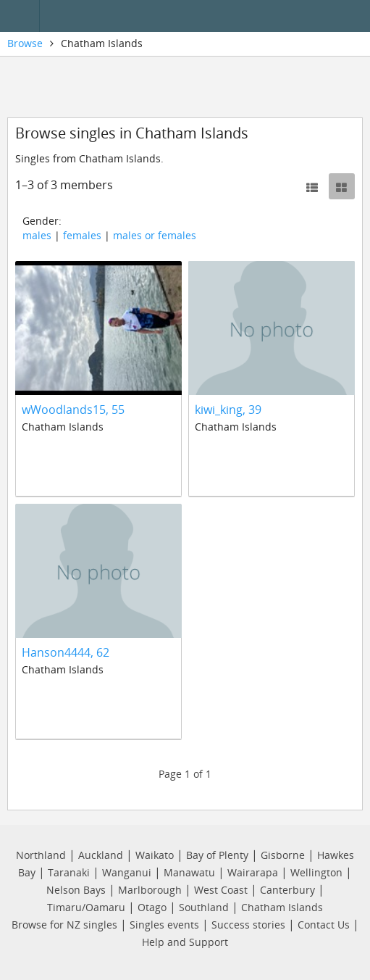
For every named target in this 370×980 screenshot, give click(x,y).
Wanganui (127, 872)
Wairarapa (253, 872)
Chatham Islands (282, 907)
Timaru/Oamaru (86, 907)
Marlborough (150, 890)
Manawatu (189, 872)
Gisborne (283, 855)
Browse (25, 43)
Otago (152, 907)
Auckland (101, 855)
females (82, 235)
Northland (41, 855)
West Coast (221, 890)
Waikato (155, 855)
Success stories (248, 925)
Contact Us (324, 925)
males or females (155, 235)
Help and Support (185, 942)
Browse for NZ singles (64, 925)
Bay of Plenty (217, 855)
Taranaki (69, 872)
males (37, 235)
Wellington (316, 872)
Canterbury (287, 890)
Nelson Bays (76, 890)
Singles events (164, 925)
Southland (204, 907)
